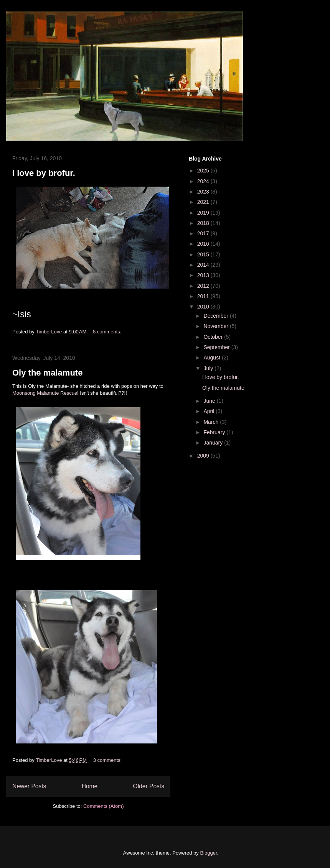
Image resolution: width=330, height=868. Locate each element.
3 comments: (108, 760)
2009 (204, 456)
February (215, 432)
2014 (204, 265)
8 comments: (108, 332)
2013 (204, 275)
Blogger (208, 853)
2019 (204, 213)
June (210, 401)
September (217, 347)
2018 (204, 223)
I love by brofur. (44, 173)
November (216, 326)
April (210, 411)
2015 (204, 254)
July (209, 368)
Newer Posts (29, 786)
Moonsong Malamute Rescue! (45, 393)
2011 (204, 296)
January (214, 443)
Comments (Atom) (103, 806)
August (212, 358)
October (214, 337)
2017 (204, 233)
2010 (204, 307)
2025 (204, 171)
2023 (204, 192)
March (212, 422)
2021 (204, 202)
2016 (204, 244)
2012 (204, 286)
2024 (204, 181)
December (216, 316)
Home (90, 786)
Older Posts (149, 786)
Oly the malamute (47, 373)
